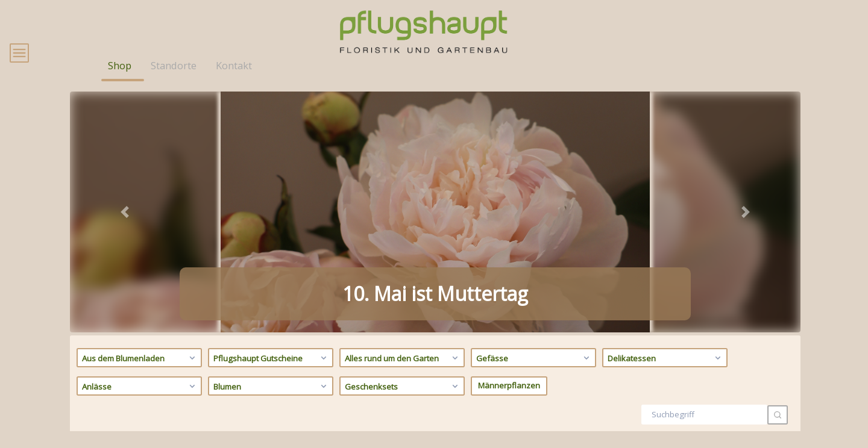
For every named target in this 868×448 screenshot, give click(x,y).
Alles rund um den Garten (403, 375)
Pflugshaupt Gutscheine (272, 375)
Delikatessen (666, 375)
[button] (125, 229)
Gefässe (534, 375)
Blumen (272, 403)
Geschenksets (403, 403)
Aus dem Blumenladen (140, 375)
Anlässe (140, 403)
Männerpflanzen (509, 403)
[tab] (403, 333)
